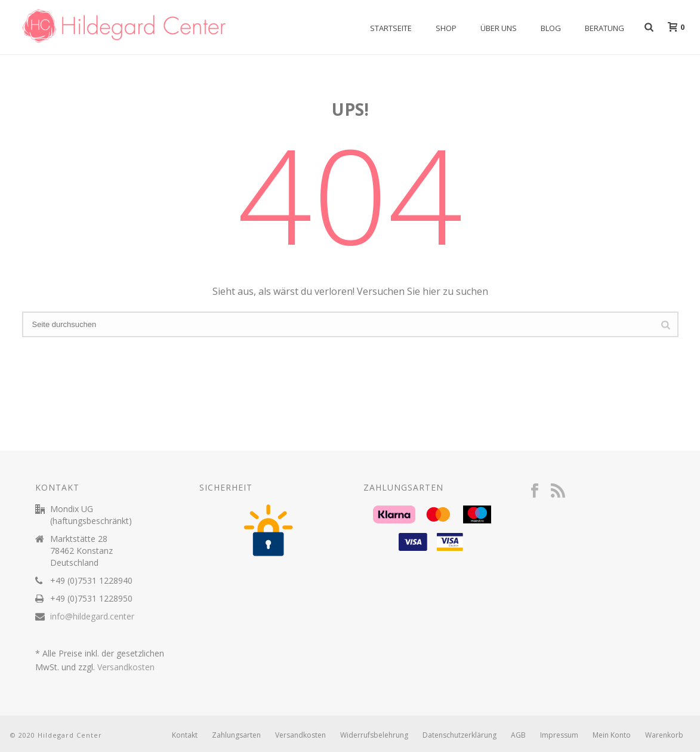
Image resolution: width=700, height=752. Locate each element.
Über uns (499, 28)
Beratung (605, 28)
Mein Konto (612, 735)
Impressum (559, 735)
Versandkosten (126, 667)
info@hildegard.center (92, 617)
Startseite (391, 28)
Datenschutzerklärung (460, 735)
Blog (551, 28)
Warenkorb (664, 735)
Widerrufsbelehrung (374, 735)
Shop (446, 28)
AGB (518, 735)
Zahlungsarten (236, 735)
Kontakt (185, 735)
